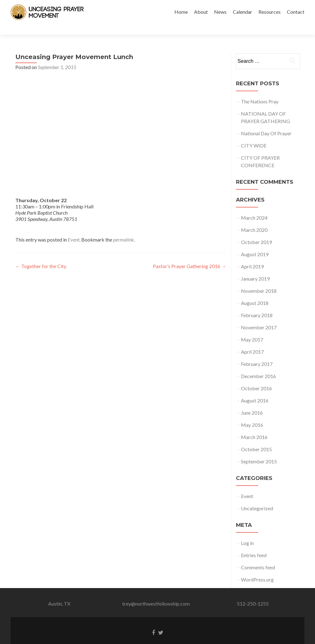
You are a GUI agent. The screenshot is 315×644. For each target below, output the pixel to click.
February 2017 (257, 353)
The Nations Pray (260, 90)
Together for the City (41, 255)
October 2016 (256, 377)
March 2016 (254, 426)
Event (74, 229)
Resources (270, 12)
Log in (247, 532)
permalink (123, 229)
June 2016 (252, 402)
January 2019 (255, 268)
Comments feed (258, 556)
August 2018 (255, 292)
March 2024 (254, 207)
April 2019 (252, 255)
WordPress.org (257, 569)
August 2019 (255, 243)
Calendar (242, 12)
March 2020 (254, 219)
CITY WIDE (254, 135)
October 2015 (256, 438)
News (220, 12)
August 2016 (255, 389)
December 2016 (258, 365)
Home (181, 12)
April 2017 (252, 341)
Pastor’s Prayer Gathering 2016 (190, 255)
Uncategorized (257, 497)
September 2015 (259, 450)
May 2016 (252, 414)
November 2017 (259, 316)
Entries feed (254, 544)
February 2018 (257, 304)
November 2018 (259, 280)
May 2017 (252, 329)
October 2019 (256, 231)
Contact (296, 12)
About (201, 12)
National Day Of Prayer (266, 122)
